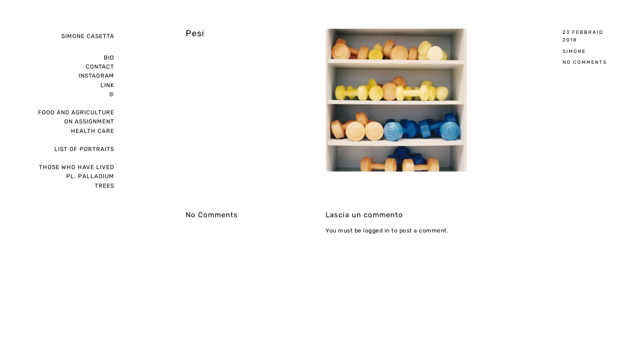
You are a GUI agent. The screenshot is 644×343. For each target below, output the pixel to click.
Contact (100, 67)
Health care (93, 131)
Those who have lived (77, 167)
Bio (109, 58)
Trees (104, 186)
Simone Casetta (88, 36)
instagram (96, 76)
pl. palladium (90, 176)
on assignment (89, 121)
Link (107, 85)
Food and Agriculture (76, 112)
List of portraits (84, 149)
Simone (574, 51)
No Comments (585, 62)
